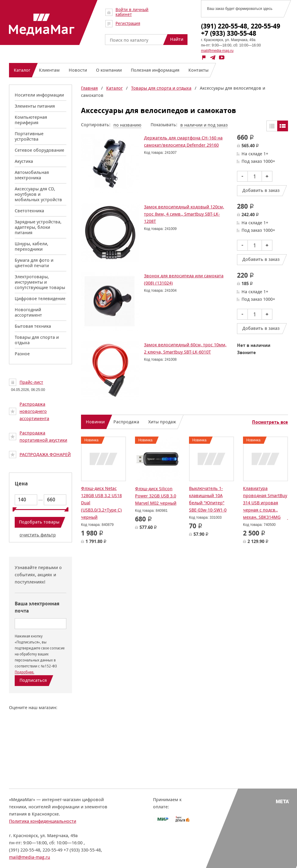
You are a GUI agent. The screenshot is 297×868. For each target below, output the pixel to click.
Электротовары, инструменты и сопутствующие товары (40, 282)
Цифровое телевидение (40, 298)
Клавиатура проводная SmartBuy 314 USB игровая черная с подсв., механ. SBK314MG (265, 503)
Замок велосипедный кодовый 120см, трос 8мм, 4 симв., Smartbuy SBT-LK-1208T (184, 214)
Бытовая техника (33, 326)
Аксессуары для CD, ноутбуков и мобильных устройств (38, 194)
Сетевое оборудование (39, 150)
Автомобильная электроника (32, 175)
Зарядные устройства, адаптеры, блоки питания (38, 227)
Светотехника (29, 211)
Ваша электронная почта (37, 607)
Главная (89, 88)
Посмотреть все (270, 422)
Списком (283, 126)
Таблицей (272, 126)
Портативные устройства (29, 136)
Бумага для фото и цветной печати (34, 263)
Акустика (24, 161)
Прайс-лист (31, 382)
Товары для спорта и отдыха (37, 340)
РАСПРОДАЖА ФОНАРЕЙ (45, 454)
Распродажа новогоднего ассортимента (34, 411)
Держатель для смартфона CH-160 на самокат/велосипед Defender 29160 (183, 141)
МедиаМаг (42, 25)
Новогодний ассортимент (28, 312)
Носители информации (39, 95)
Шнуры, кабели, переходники (31, 246)
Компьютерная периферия (31, 120)
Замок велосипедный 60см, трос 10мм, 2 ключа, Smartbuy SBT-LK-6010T (185, 348)
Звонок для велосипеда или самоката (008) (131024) (184, 279)
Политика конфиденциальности (43, 821)
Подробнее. (24, 672)
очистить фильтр (38, 535)
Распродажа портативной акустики (43, 436)
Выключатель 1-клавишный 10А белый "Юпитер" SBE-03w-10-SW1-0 (208, 499)
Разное (22, 354)
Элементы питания (35, 106)
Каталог (114, 88)
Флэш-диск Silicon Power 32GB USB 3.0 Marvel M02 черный (156, 496)
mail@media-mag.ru (217, 51)
